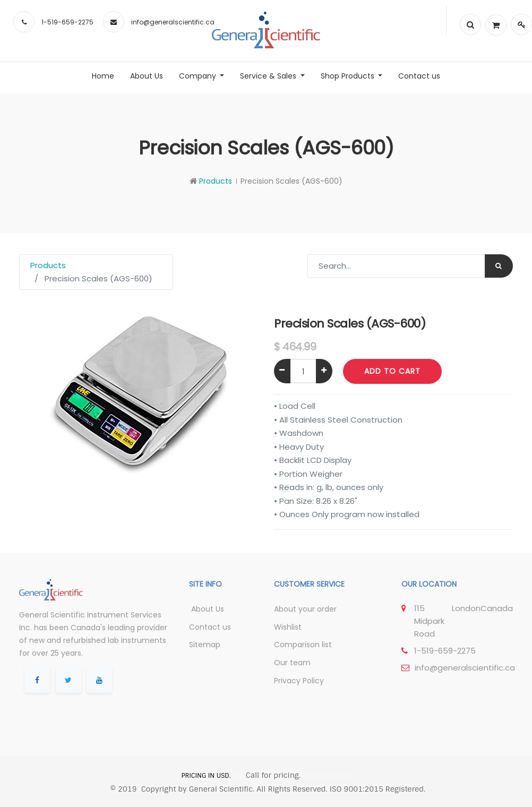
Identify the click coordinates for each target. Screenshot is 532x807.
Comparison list (303, 645)
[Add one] (324, 371)
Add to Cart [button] (392, 371)
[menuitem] (103, 76)
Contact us (210, 627)
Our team (292, 663)
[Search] (499, 266)
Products (216, 181)
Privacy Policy (299, 681)
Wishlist (288, 627)
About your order (305, 609)
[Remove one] (282, 371)
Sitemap (205, 645)
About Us (207, 609)
